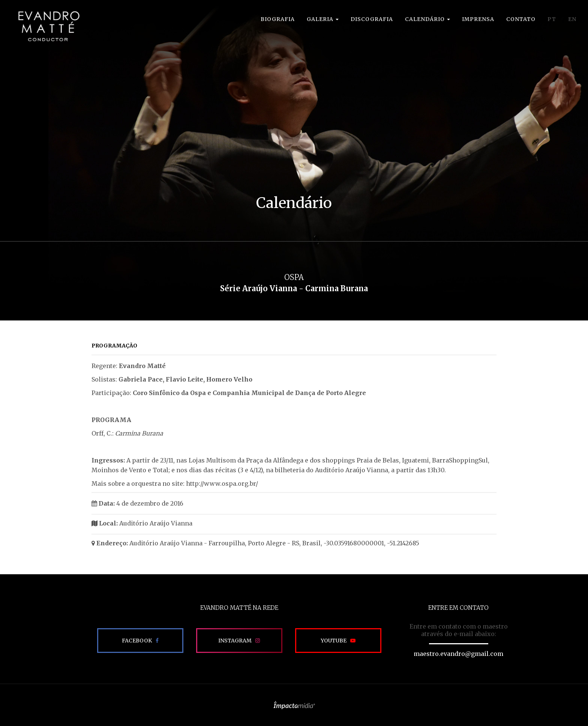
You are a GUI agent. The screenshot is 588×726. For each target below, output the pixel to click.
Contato (521, 19)
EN (572, 19)
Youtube (334, 641)
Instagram (235, 641)
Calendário (427, 19)
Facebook (137, 641)
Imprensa (478, 19)
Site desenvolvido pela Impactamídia (294, 705)
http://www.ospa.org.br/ (222, 484)
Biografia (278, 19)
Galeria (323, 19)
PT (552, 19)
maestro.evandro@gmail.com (458, 654)
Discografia (372, 19)
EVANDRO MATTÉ (40, 26)
